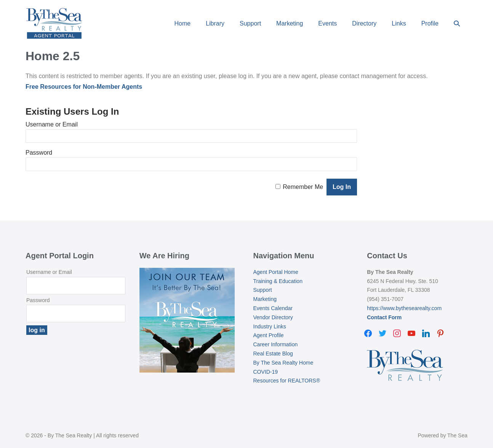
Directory (364, 23)
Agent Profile (269, 335)
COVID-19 (266, 372)
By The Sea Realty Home (283, 363)
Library (215, 23)
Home (182, 23)
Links (399, 23)
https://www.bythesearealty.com (404, 308)
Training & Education (278, 281)
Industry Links (270, 326)
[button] (457, 23)
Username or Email (52, 124)
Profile (430, 23)
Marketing (290, 23)
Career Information (276, 344)
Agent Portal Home (276, 272)
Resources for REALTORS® (287, 381)
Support (250, 23)
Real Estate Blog (273, 354)
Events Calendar (273, 308)
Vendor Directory (273, 317)
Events (327, 23)
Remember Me (303, 187)
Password (39, 153)
